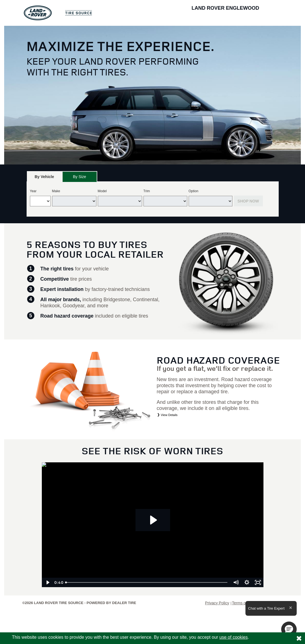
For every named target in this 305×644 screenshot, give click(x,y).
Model (102, 191)
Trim (147, 191)
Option (193, 191)
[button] (289, 629)
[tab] (44, 177)
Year (33, 191)
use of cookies (234, 637)
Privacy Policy (217, 603)
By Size (79, 177)
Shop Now (248, 201)
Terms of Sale (244, 603)
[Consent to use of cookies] (299, 638)
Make (56, 191)
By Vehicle (44, 178)
